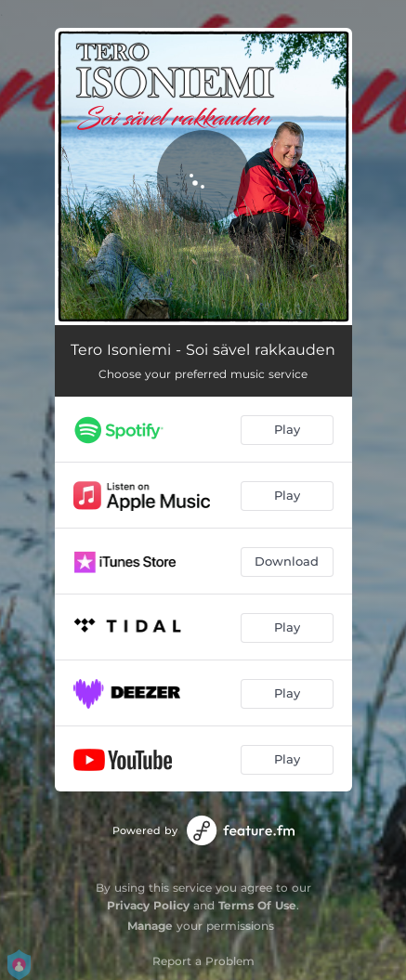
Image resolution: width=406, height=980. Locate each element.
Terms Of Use (257, 905)
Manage (150, 926)
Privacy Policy (148, 905)
